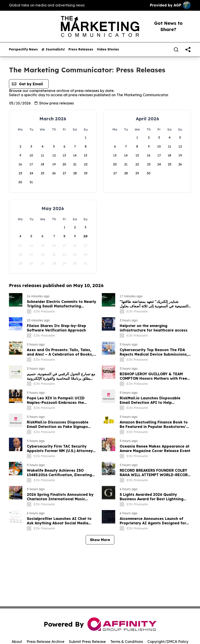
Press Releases (81, 49)
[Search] (176, 50)
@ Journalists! (53, 49)
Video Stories (108, 49)
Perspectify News (23, 49)
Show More (100, 540)
